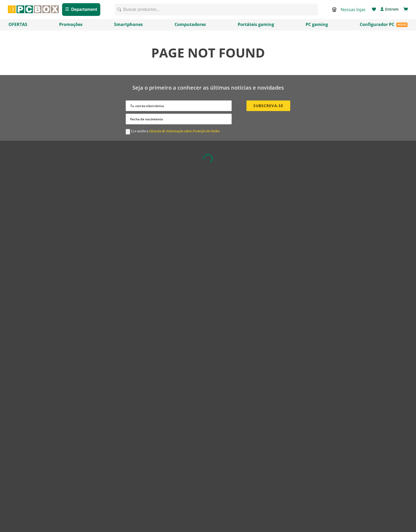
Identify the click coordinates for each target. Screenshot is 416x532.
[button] (350, 11)
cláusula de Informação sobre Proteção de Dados (184, 134)
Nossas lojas (353, 11)
